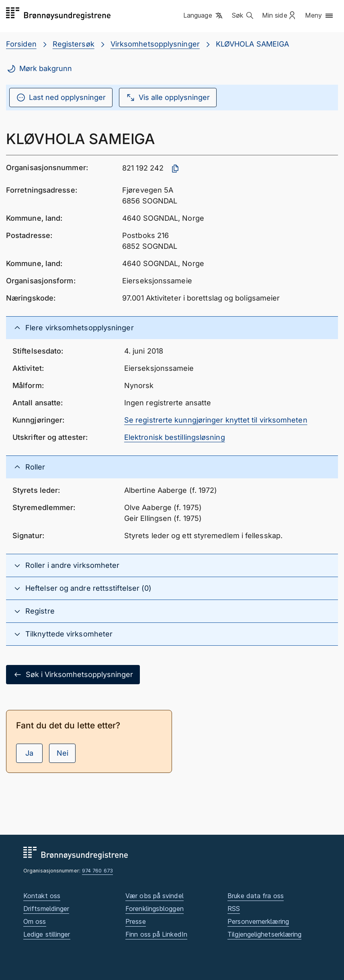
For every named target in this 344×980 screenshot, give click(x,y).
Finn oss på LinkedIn (156, 934)
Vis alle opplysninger (168, 98)
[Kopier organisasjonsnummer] (175, 169)
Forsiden (21, 44)
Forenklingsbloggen (155, 909)
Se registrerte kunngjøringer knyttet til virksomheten (216, 420)
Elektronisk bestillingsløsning (175, 437)
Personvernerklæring (258, 921)
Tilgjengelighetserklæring (264, 934)
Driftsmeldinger (46, 909)
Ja (29, 753)
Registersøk (74, 44)
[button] (204, 16)
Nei (62, 753)
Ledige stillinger (47, 934)
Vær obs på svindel (155, 896)
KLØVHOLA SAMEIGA (252, 44)
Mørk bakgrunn (39, 69)
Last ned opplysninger (61, 98)
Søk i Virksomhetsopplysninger (73, 675)
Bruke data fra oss (256, 896)
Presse (136, 921)
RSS (234, 909)
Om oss (35, 921)
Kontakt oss (42, 896)
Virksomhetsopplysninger (155, 44)
